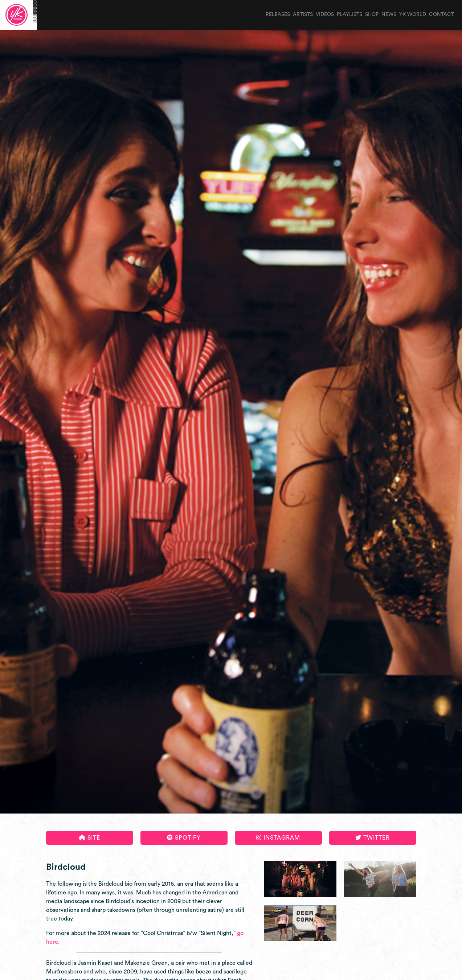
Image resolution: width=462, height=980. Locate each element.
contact (441, 15)
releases (278, 15)
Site (89, 838)
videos (325, 15)
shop (372, 15)
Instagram (278, 838)
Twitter (373, 838)
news (389, 15)
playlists (349, 15)
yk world (413, 15)
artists (303, 15)
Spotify (184, 838)
